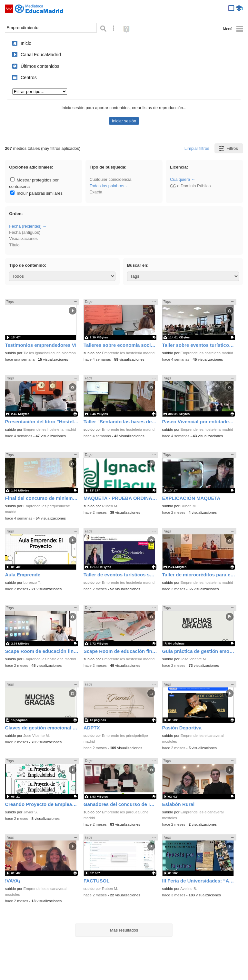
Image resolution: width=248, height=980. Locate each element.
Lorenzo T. (32, 583)
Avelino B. (189, 889)
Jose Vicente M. (194, 659)
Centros (29, 77)
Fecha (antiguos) (25, 232)
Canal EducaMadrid (41, 55)
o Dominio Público (190, 186)
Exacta (96, 192)
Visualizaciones (23, 238)
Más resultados (124, 930)
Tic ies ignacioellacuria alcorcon (50, 353)
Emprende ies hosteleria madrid (128, 353)
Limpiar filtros (197, 148)
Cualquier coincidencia (111, 179)
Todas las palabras (107, 186)
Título (14, 245)
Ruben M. (110, 506)
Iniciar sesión (124, 121)
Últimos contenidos (40, 66)
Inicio (26, 43)
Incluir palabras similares (36, 193)
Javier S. (31, 812)
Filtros (228, 148)
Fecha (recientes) (25, 226)
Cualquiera (180, 179)
